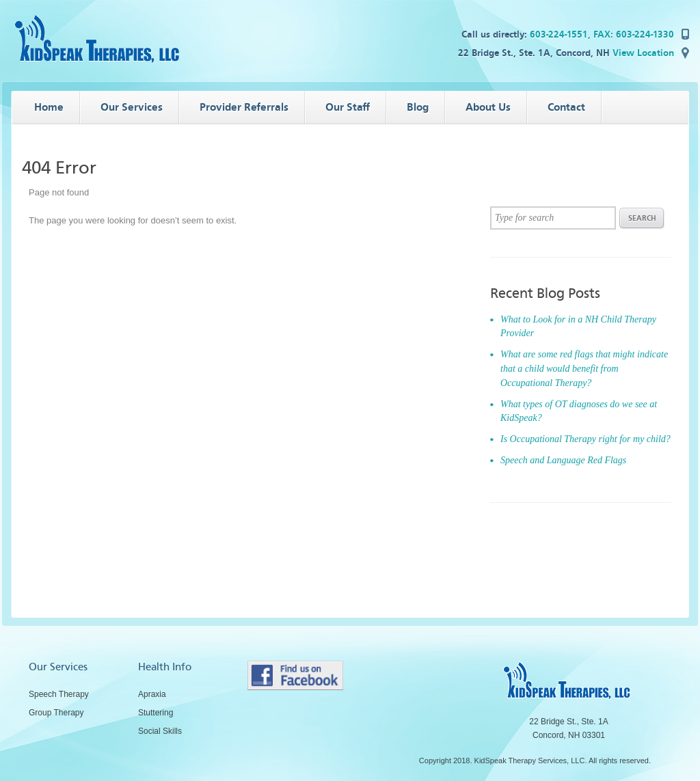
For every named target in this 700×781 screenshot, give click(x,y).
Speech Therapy (59, 694)
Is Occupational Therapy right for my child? (585, 439)
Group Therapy (56, 713)
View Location (643, 53)
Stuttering (156, 713)
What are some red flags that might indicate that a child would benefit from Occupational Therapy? (584, 369)
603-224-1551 (559, 35)
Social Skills (160, 731)
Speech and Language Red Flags (563, 460)
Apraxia (152, 694)
